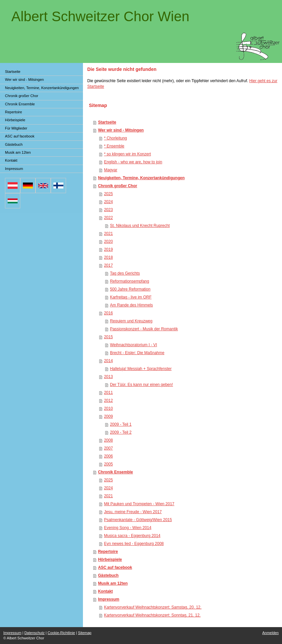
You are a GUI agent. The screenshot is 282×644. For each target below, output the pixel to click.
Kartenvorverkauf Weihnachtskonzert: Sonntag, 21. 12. (152, 615)
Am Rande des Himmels (131, 305)
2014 (108, 361)
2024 (108, 202)
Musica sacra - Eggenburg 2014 (132, 536)
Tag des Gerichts (125, 273)
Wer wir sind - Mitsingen (121, 130)
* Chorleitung (115, 138)
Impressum (108, 599)
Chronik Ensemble (115, 472)
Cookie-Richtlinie (62, 633)
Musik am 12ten (113, 583)
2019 (108, 249)
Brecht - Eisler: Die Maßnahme (137, 353)
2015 (108, 337)
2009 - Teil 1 (121, 424)
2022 (108, 218)
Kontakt (105, 591)
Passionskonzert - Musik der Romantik (144, 329)
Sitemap (85, 633)
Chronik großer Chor (117, 186)
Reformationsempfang (129, 281)
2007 (108, 448)
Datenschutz (34, 633)
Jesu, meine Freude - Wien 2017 (133, 512)
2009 (108, 416)
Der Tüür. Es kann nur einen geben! (141, 385)
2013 (108, 377)
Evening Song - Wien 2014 (128, 528)
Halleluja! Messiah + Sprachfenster (141, 369)
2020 (108, 241)
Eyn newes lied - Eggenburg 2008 (134, 544)
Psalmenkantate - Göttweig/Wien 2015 (138, 520)
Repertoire (108, 552)
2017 (108, 265)
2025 (108, 194)
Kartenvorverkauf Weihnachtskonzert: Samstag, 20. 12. (153, 607)
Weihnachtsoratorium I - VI (133, 345)
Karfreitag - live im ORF (131, 297)
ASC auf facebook (115, 567)
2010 (108, 408)
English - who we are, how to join (133, 162)
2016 (108, 313)
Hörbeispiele (110, 560)
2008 (108, 440)
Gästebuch (108, 575)
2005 (108, 464)
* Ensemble (114, 146)
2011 (108, 393)
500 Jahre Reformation (130, 289)
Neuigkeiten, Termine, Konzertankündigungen (141, 178)
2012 (108, 401)
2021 (108, 234)
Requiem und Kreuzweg (131, 321)
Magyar (110, 170)
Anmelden (270, 633)
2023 (108, 210)
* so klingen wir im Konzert (127, 154)
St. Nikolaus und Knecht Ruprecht (140, 226)
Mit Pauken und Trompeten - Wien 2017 (139, 504)
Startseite (107, 122)
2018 (108, 257)
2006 (108, 456)
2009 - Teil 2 (121, 432)
